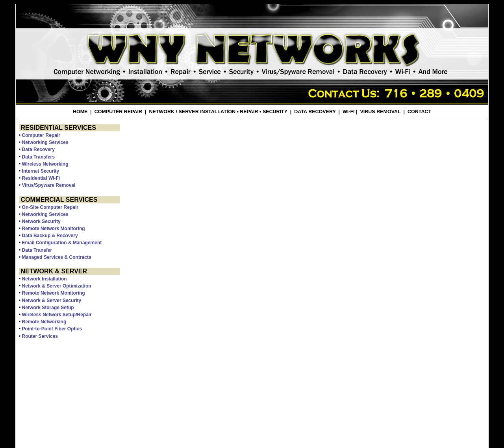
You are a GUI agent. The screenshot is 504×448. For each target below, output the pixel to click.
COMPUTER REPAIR (118, 112)
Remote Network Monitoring (54, 229)
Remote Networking (44, 322)
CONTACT (419, 112)
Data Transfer (37, 250)
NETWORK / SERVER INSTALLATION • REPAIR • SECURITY (218, 112)
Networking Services (45, 142)
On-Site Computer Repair (50, 207)
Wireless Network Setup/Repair (57, 315)
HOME (80, 112)
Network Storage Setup (48, 308)
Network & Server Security (52, 301)
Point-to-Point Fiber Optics (52, 329)
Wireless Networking (45, 164)
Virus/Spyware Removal (49, 185)
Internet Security (41, 171)
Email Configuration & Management (62, 243)
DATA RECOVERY (315, 112)
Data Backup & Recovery (50, 236)
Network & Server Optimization (57, 286)
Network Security (41, 221)
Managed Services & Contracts (57, 257)
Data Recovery (38, 149)
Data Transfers (38, 157)
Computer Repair (41, 135)
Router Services (40, 336)
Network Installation (44, 279)
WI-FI (349, 112)
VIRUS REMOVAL (380, 112)
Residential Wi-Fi (41, 178)
